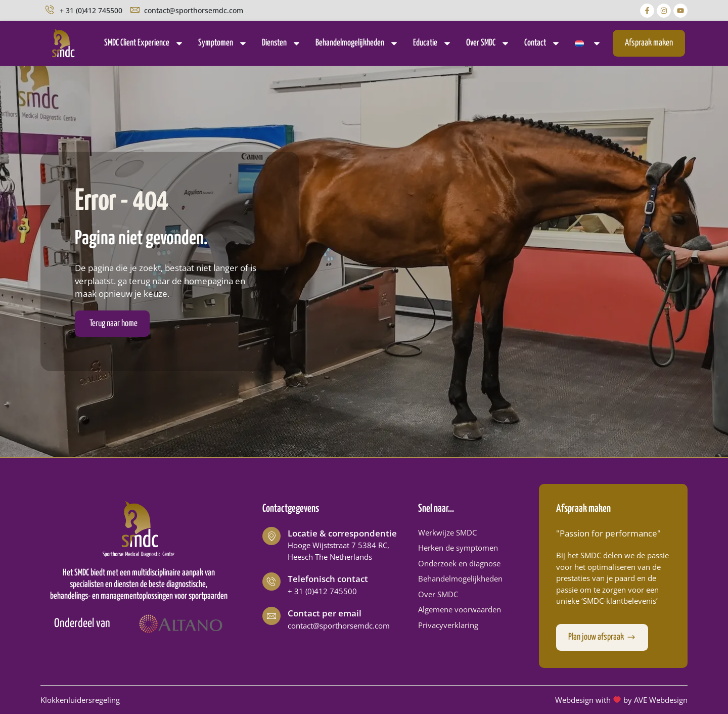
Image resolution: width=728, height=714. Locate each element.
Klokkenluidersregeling (80, 700)
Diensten (282, 43)
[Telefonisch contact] (271, 582)
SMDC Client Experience (144, 43)
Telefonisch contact (328, 579)
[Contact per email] (271, 616)
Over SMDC (488, 43)
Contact (542, 43)
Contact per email (325, 613)
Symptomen (223, 43)
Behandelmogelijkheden (357, 43)
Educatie (433, 43)
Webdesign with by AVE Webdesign (621, 700)
